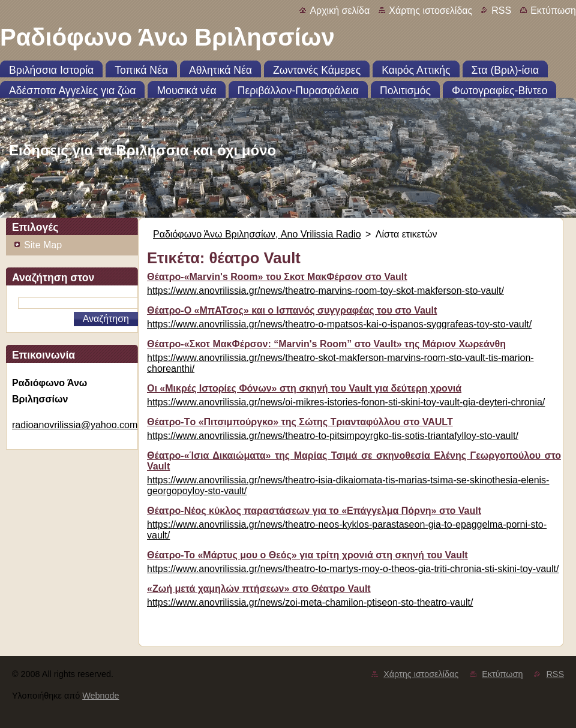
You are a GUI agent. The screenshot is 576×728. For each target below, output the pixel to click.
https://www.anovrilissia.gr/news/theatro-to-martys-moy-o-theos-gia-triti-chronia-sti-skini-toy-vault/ (353, 569)
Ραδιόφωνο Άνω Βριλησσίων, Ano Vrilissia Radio (257, 234)
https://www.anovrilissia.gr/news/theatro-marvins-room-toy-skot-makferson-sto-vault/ (325, 291)
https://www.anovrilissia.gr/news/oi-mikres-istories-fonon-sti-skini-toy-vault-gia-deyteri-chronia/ (346, 402)
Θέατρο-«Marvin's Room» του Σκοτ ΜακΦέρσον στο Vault (277, 277)
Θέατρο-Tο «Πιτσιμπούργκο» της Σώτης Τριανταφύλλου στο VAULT (300, 422)
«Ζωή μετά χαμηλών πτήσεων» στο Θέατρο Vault (259, 589)
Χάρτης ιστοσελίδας (430, 10)
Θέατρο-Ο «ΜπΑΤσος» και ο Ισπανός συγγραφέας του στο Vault (292, 310)
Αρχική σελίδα (340, 10)
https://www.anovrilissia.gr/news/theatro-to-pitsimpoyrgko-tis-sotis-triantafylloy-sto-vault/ (333, 436)
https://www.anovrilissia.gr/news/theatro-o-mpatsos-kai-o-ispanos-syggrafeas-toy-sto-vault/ (339, 324)
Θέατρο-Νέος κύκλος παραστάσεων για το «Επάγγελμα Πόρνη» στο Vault (314, 511)
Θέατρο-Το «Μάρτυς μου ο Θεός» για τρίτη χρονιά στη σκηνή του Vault (307, 555)
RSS (501, 10)
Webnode (100, 696)
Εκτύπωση (553, 10)
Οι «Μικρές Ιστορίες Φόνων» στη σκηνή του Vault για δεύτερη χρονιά (304, 388)
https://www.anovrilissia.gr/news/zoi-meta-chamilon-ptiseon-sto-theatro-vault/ (310, 602)
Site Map (43, 245)
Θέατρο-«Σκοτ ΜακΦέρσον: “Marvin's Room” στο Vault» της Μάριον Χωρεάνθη (326, 344)
